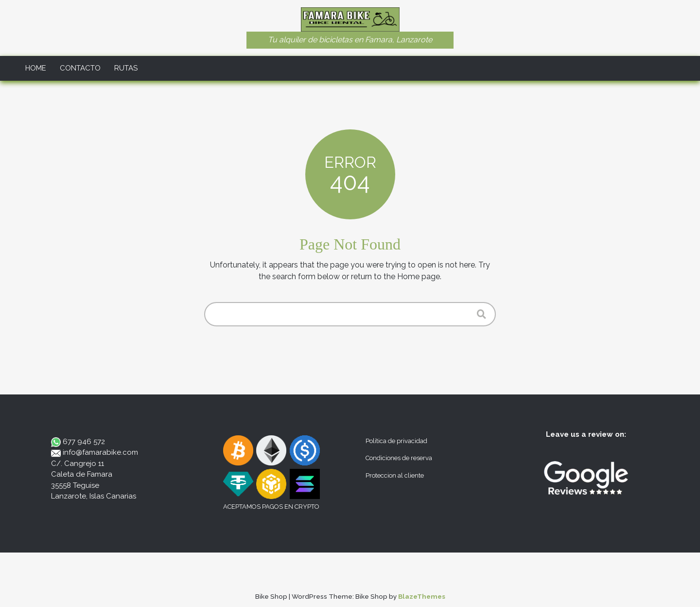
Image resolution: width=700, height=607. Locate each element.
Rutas (126, 68)
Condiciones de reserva (399, 458)
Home (36, 68)
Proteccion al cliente (395, 475)
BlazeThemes (422, 596)
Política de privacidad (396, 441)
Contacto (80, 68)
